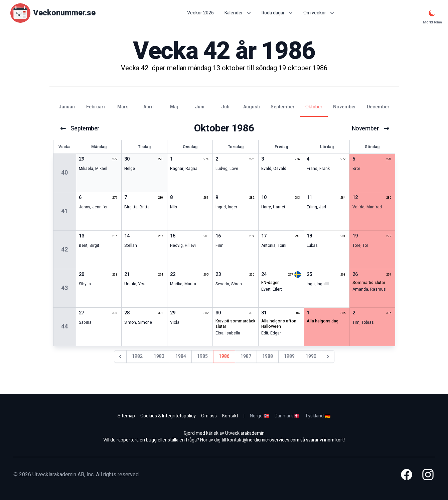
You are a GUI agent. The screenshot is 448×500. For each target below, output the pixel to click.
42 (64, 250)
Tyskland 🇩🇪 (318, 416)
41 (64, 211)
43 (64, 288)
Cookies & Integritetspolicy (168, 416)
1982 (137, 356)
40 (64, 173)
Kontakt (230, 416)
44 (64, 327)
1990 (311, 356)
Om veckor (319, 13)
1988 (268, 356)
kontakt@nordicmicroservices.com (263, 440)
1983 (159, 356)
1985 (202, 356)
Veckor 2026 (200, 13)
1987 (246, 356)
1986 (224, 356)
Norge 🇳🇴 (260, 416)
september (81, 128)
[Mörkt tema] (432, 13)
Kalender (238, 13)
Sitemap (126, 416)
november (369, 128)
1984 (181, 356)
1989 (289, 356)
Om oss (209, 416)
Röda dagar (277, 13)
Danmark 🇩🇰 (287, 416)
